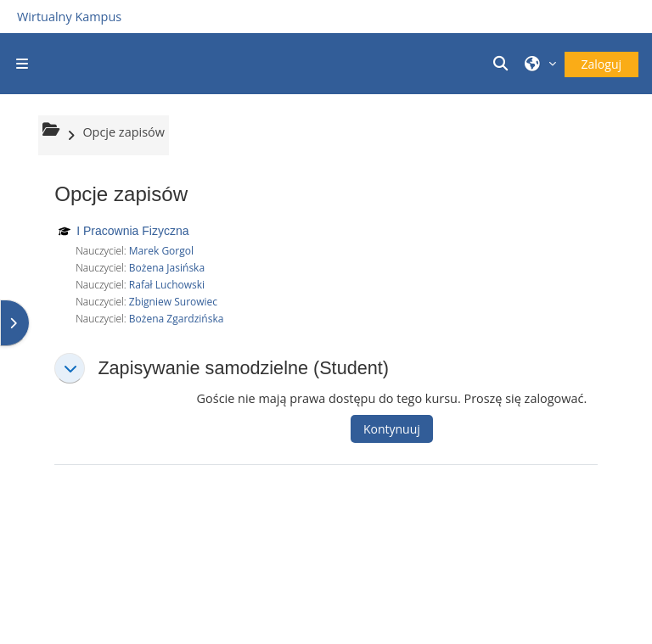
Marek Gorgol (161, 251)
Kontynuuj (392, 429)
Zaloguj (601, 64)
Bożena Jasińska (167, 268)
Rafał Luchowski (167, 285)
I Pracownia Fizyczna (132, 231)
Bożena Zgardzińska (177, 319)
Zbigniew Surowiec (173, 302)
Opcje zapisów (124, 132)
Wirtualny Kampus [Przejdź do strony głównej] (69, 17)
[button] (503, 64)
